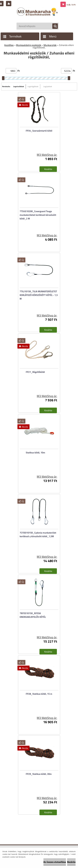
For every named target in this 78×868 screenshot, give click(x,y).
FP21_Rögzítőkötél (35, 372)
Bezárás (71, 862)
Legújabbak (48, 86)
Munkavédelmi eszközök (29, 45)
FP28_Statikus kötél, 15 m (39, 694)
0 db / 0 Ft (71, 5)
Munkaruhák (50, 45)
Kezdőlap (9, 45)
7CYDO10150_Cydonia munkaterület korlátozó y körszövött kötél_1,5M (38, 535)
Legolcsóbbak (19, 86)
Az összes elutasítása (55, 862)
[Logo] (38, 15)
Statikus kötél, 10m (35, 453)
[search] (54, 26)
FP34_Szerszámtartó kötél (39, 131)
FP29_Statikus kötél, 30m (39, 774)
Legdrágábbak (33, 86)
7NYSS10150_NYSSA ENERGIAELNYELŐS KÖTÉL (33, 615)
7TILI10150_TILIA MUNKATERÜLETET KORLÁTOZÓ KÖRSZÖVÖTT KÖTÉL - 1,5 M (39, 295)
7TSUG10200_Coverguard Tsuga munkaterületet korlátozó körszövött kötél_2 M (38, 215)
